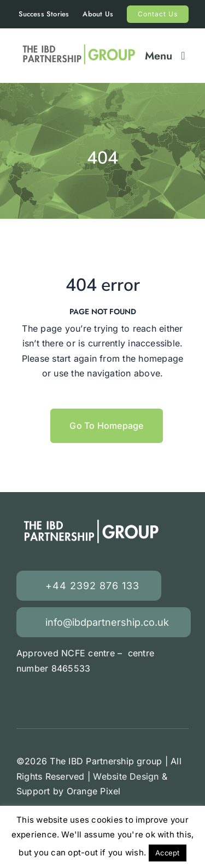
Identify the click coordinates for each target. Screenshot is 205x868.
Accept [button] (167, 853)
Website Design (126, 776)
